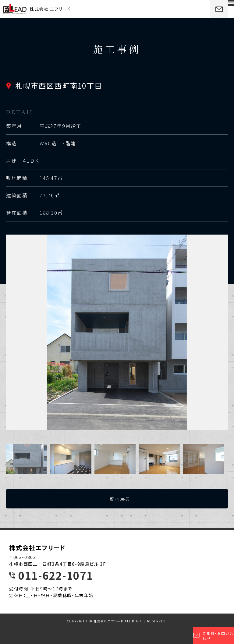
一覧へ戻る (117, 499)
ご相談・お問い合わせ (213, 636)
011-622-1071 (56, 575)
